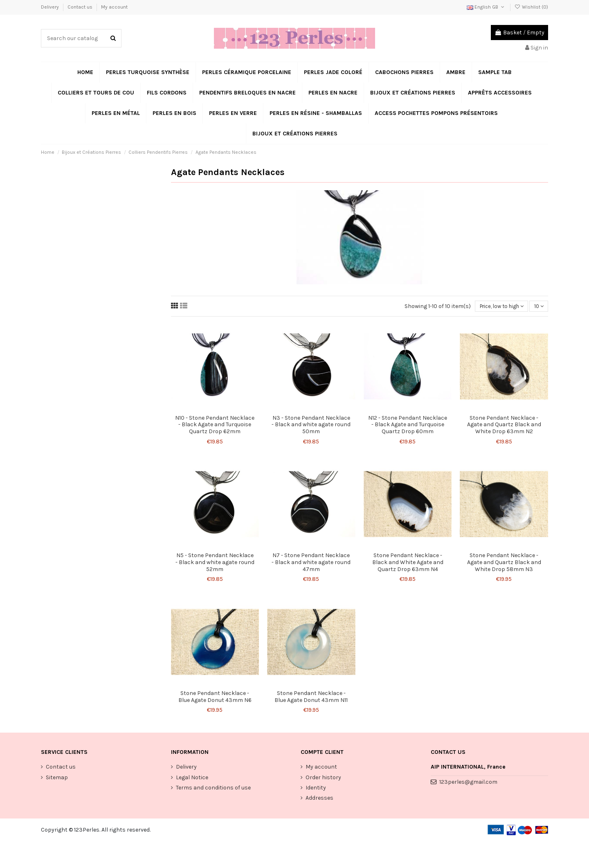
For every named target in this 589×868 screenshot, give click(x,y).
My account (114, 7)
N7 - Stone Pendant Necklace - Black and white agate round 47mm (311, 563)
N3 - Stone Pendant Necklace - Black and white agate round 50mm (311, 425)
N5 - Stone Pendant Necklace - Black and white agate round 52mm (215, 563)
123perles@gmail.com (468, 783)
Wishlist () (531, 7)
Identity (316, 788)
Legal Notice (192, 778)
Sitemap (57, 778)
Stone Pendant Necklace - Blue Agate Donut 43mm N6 (215, 697)
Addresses (319, 799)
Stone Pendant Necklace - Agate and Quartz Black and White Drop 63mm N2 (504, 425)
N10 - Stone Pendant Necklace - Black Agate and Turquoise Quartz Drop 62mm (215, 425)
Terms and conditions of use (213, 788)
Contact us (81, 7)
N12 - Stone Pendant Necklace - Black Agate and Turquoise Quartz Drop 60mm (408, 425)
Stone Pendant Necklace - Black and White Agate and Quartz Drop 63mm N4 (408, 563)
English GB (486, 7)
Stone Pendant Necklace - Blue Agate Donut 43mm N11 (311, 697)
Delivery (51, 7)
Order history (323, 778)
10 (538, 307)
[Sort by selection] (499, 307)
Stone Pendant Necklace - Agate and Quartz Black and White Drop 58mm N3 (504, 563)
